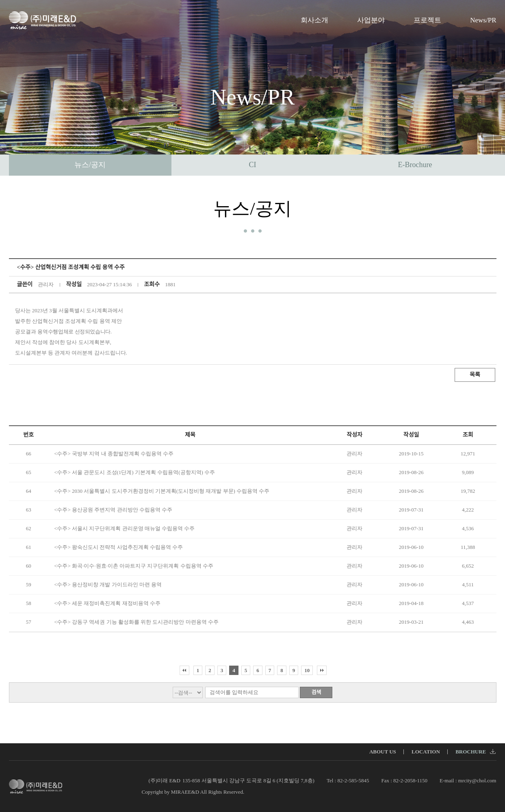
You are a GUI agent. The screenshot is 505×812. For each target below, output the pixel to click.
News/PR (483, 20)
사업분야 (371, 20)
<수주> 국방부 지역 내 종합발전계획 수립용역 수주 (114, 454)
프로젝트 (427, 20)
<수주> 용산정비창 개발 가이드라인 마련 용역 (108, 585)
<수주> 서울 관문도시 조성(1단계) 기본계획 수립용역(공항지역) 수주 (134, 472)
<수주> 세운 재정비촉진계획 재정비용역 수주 (107, 603)
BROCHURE (475, 752)
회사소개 (314, 20)
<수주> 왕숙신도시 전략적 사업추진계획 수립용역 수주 (118, 547)
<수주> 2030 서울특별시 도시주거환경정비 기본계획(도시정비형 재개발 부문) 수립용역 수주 (162, 491)
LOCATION (426, 752)
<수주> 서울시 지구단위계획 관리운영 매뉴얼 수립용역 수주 (124, 528)
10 (307, 670)
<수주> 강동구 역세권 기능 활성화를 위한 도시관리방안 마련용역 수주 (136, 622)
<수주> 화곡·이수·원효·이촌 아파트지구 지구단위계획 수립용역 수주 (134, 566)
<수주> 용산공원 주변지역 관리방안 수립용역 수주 (113, 510)
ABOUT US (383, 752)
